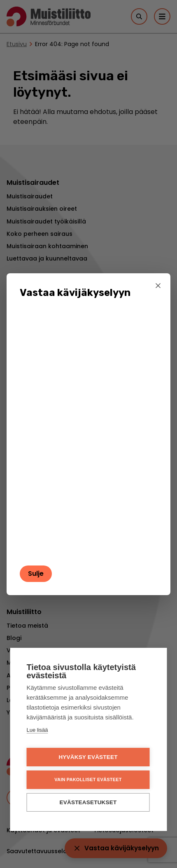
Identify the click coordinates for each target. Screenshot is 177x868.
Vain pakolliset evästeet (88, 780)
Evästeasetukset (88, 802)
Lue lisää (37, 730)
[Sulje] (158, 286)
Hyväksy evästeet (88, 757)
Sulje (36, 574)
